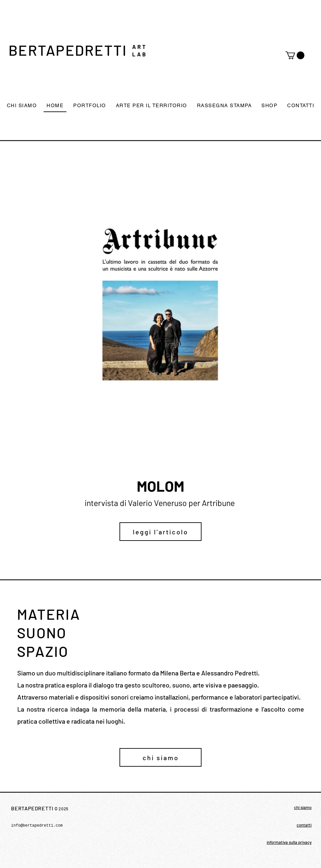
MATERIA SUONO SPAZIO (50, 632)
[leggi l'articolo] (160, 532)
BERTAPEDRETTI (68, 50)
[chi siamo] (160, 757)
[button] (295, 55)
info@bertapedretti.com (37, 826)
